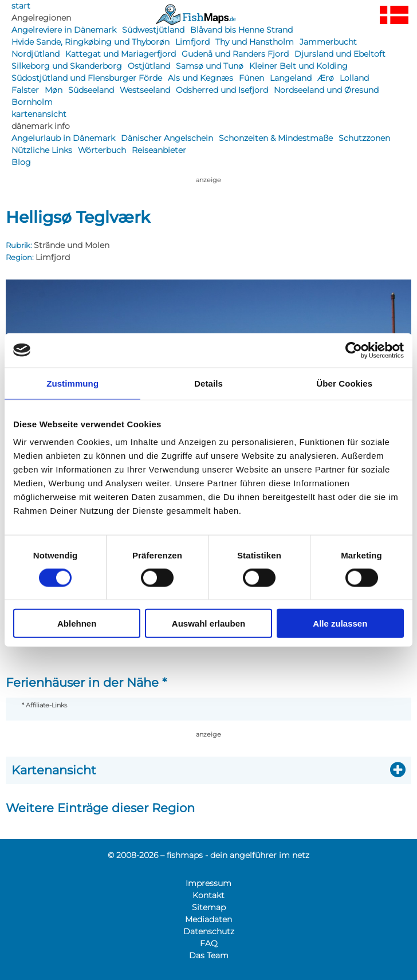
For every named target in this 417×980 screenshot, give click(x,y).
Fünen (251, 78)
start (21, 6)
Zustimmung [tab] (72, 383)
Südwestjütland (153, 30)
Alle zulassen (340, 623)
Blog (21, 162)
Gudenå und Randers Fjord (235, 54)
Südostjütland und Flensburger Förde (87, 78)
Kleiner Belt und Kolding (298, 66)
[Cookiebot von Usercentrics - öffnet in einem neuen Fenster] (354, 350)
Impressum (208, 883)
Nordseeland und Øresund (326, 90)
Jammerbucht (328, 42)
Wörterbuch (102, 150)
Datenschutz (209, 931)
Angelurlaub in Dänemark (63, 138)
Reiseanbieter (159, 150)
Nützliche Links (42, 150)
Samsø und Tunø (210, 66)
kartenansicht (39, 114)
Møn (54, 90)
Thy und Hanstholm (255, 42)
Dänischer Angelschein (167, 138)
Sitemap (209, 907)
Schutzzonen (364, 138)
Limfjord (192, 42)
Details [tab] (208, 383)
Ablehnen (77, 623)
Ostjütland (149, 66)
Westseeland (145, 90)
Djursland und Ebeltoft (340, 54)
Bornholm (32, 102)
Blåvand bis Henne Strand (241, 30)
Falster (25, 90)
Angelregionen (41, 18)
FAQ (209, 943)
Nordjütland (36, 54)
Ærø (326, 78)
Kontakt (208, 895)
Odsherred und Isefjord (222, 90)
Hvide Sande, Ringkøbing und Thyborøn (91, 42)
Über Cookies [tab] (344, 383)
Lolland (354, 78)
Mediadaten (208, 919)
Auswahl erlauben (208, 623)
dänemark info (41, 126)
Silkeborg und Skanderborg (67, 66)
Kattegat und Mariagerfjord (121, 54)
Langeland (291, 78)
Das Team (209, 955)
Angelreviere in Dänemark (64, 30)
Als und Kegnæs (200, 78)
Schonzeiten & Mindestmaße (276, 138)
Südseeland (91, 90)
